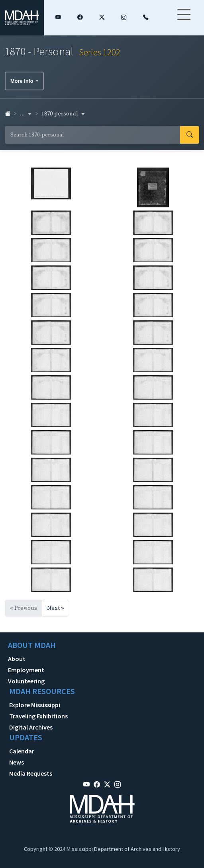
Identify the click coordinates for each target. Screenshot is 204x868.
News (17, 762)
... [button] (26, 114)
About (17, 659)
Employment (26, 670)
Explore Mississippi (35, 705)
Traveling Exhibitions (38, 716)
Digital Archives (31, 727)
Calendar (22, 751)
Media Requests (31, 773)
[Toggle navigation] (184, 20)
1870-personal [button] (63, 114)
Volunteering (26, 681)
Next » (56, 608)
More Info (23, 81)
